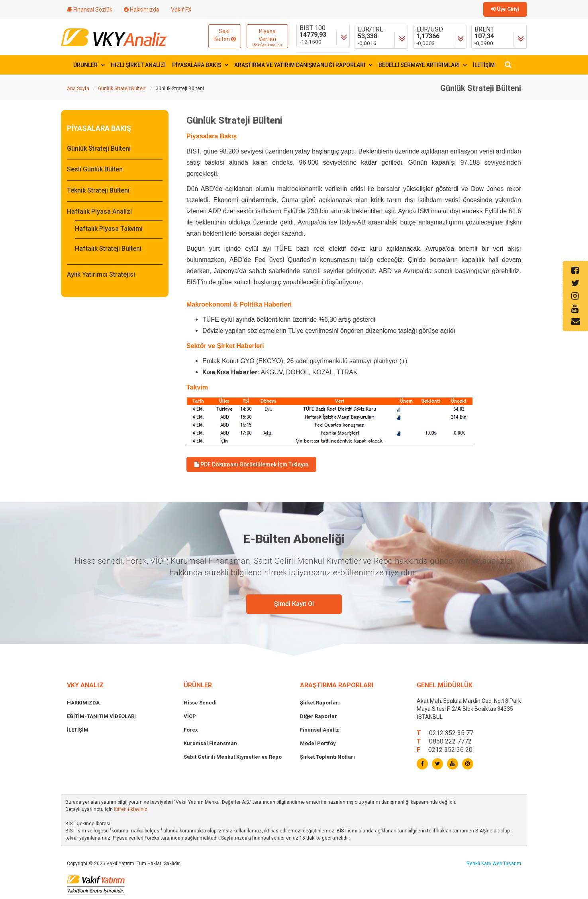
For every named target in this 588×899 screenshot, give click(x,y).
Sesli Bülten (225, 35)
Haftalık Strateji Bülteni (108, 249)
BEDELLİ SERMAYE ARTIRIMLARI (422, 65)
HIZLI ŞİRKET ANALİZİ (138, 65)
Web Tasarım (507, 864)
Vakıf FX (181, 10)
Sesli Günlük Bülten (95, 169)
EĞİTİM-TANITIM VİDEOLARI (101, 716)
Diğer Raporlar (318, 716)
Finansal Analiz (319, 730)
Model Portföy (318, 743)
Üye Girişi (505, 9)
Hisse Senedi (200, 703)
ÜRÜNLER (89, 65)
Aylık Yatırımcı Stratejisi (101, 274)
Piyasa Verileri (267, 38)
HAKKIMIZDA (83, 703)
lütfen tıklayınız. (131, 809)
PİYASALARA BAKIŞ (200, 65)
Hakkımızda (142, 10)
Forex (191, 730)
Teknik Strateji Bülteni (98, 190)
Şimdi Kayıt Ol (294, 604)
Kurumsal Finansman (210, 743)
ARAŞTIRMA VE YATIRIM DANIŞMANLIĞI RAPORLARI (303, 65)
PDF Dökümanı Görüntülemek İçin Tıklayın (251, 464)
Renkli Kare (479, 864)
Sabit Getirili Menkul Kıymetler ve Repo (233, 757)
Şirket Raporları (320, 703)
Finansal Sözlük (90, 10)
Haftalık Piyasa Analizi (99, 211)
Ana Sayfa (78, 89)
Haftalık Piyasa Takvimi (109, 229)
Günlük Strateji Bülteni (122, 89)
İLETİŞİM (484, 65)
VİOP (190, 716)
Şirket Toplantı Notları (327, 757)
